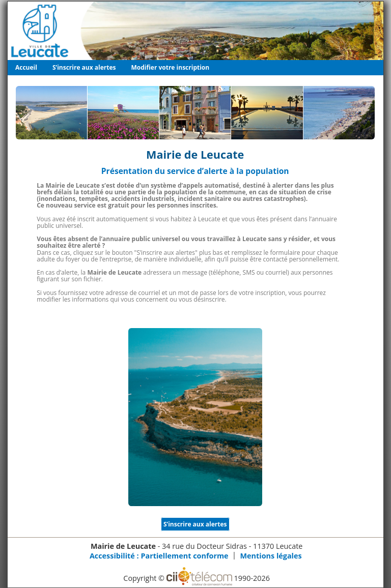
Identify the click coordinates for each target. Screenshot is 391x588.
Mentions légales (271, 556)
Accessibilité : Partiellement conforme (159, 556)
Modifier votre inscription (171, 67)
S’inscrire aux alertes (84, 67)
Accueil (26, 67)
